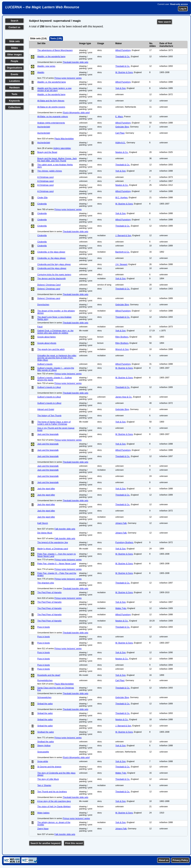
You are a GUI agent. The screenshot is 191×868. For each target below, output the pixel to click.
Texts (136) (56, 39)
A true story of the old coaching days (54, 801)
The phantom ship (46, 583)
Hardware (14, 88)
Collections (14, 107)
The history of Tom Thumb (49, 415)
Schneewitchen (44, 697)
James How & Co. (124, 397)
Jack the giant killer (46, 489)
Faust (40, 327)
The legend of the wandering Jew (53, 542)
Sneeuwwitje (43, 752)
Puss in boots (43, 627)
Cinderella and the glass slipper (52, 268)
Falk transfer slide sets (65, 529)
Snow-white (43, 761)
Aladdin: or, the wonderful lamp (51, 82)
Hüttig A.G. (120, 143)
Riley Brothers (122, 337)
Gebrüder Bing (122, 127)
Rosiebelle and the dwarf (49, 675)
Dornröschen (43, 304)
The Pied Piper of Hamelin (49, 592)
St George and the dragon (49, 767)
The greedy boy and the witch (51, 349)
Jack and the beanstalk (48, 434)
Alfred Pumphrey (123, 50)
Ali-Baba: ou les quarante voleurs (53, 116)
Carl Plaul (120, 133)
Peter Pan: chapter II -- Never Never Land (56, 564)
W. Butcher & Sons (124, 72)
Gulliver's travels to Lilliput (49, 403)
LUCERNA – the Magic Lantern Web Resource (42, 7)
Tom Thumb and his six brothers (52, 792)
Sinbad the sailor (45, 704)
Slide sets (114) (38, 39)
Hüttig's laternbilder (62, 148)
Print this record (74, 843)
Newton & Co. (122, 152)
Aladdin (41, 72)
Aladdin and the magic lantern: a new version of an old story (54, 89)
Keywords (14, 101)
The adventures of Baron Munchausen (55, 50)
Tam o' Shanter (44, 785)
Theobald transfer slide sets (75, 62)
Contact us (14, 27)
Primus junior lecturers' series (68, 78)
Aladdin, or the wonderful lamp (51, 94)
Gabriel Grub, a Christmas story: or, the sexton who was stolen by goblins (55, 332)
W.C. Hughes (122, 197)
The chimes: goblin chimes (49, 171)
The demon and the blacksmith (51, 278)
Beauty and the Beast (47, 152)
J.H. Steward (121, 264)
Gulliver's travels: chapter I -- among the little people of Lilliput (56, 369)
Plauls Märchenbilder (64, 139)
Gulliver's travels (45, 364)
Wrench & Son (122, 349)
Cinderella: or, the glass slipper (51, 258)
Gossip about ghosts (47, 343)
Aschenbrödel (44, 127)
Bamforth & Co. (123, 252)
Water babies (43, 813)
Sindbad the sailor (46, 732)
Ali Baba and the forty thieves (51, 101)
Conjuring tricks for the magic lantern (54, 274)
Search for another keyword (45, 843)
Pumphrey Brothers (124, 542)
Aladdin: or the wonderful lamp (51, 56)
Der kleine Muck (45, 533)
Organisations (14, 68)
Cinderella (42, 204)
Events (14, 74)
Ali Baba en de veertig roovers (51, 107)
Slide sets (14, 41)
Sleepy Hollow (44, 745)
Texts (14, 94)
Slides (14, 48)
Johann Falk (121, 523)
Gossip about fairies (46, 337)
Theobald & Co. (123, 56)
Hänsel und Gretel (46, 409)
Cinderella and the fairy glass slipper (54, 264)
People (14, 61)
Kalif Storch (43, 523)
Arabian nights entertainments (51, 123)
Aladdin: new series (46, 66)
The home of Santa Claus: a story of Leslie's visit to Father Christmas (54, 423)
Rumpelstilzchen (45, 680)
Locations (14, 81)
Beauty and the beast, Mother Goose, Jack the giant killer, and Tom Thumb (57, 160)
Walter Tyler (121, 608)
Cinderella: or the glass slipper (51, 252)
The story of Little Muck (48, 779)
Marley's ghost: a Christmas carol (53, 549)
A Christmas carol (45, 177)
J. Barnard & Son (123, 235)
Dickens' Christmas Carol (49, 285)
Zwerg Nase (43, 829)
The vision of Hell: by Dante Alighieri (54, 806)
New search (165, 22)
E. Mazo (119, 116)
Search (14, 21)
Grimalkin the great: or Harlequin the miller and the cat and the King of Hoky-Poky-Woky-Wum (57, 358)
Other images (14, 55)
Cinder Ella (42, 197)
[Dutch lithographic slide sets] (76, 113)
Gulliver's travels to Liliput (49, 387)
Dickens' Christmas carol (49, 289)
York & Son (121, 88)
